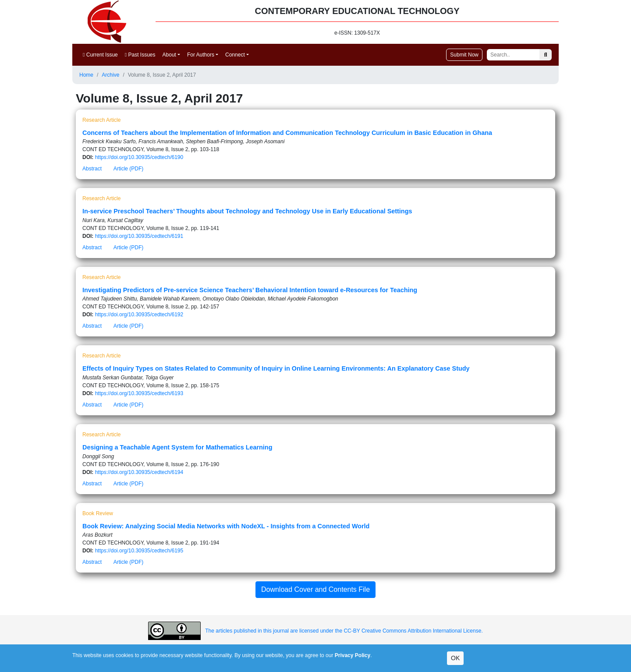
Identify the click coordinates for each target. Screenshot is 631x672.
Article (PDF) (129, 169)
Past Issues (140, 55)
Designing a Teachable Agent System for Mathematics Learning (177, 447)
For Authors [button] (201, 55)
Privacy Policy (353, 655)
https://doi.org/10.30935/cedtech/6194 (139, 472)
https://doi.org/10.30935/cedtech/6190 (139, 157)
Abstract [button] (92, 169)
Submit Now (464, 55)
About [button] (169, 55)
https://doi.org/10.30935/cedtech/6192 (139, 315)
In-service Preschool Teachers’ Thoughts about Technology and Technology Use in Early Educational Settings (247, 211)
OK (455, 658)
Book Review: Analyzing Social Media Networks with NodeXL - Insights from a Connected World (226, 526)
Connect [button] (235, 55)
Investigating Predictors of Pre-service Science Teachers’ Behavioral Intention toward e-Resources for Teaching (250, 290)
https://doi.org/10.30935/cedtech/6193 (139, 393)
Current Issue (100, 55)
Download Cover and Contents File (315, 589)
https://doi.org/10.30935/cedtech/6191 (139, 236)
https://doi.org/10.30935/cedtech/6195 (139, 551)
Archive (110, 75)
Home (86, 75)
